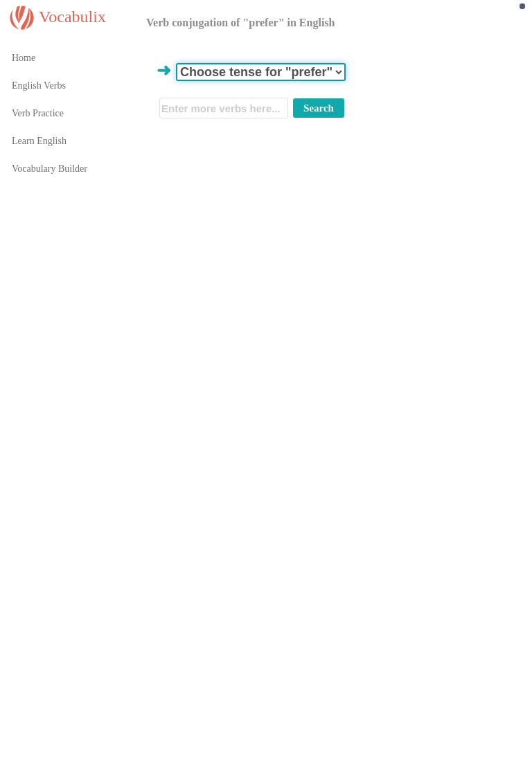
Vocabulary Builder (50, 169)
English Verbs (39, 86)
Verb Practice (38, 113)
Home (24, 58)
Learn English (39, 141)
